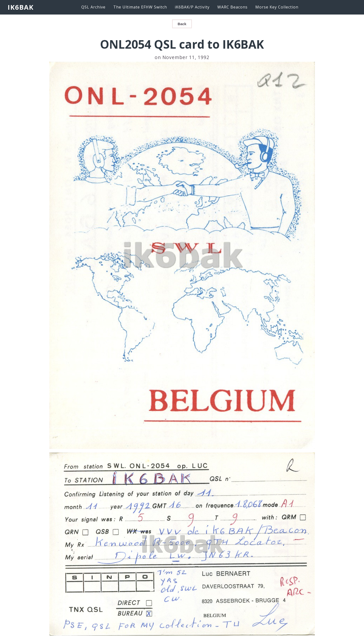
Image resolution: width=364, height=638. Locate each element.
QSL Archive (93, 7)
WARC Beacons (232, 7)
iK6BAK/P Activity (192, 7)
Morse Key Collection (277, 7)
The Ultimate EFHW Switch (140, 7)
